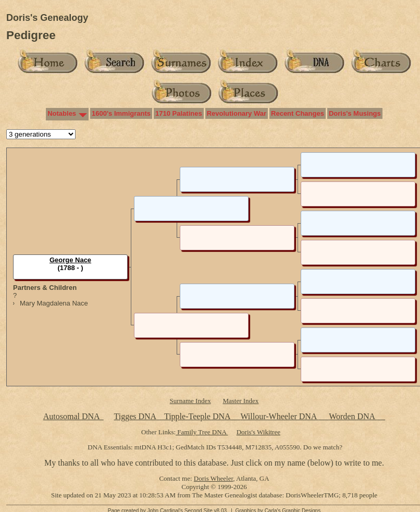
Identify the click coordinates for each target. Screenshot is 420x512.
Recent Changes (298, 113)
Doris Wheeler (213, 478)
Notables (62, 113)
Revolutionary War (237, 113)
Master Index (240, 401)
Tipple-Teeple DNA (197, 416)
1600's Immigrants (121, 113)
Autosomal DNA (73, 416)
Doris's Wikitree (258, 432)
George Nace (70, 260)
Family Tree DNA (202, 432)
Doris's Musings (355, 113)
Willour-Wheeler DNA (279, 416)
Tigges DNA (135, 416)
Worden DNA (353, 416)
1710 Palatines (179, 113)
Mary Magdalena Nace (54, 303)
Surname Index (190, 401)
